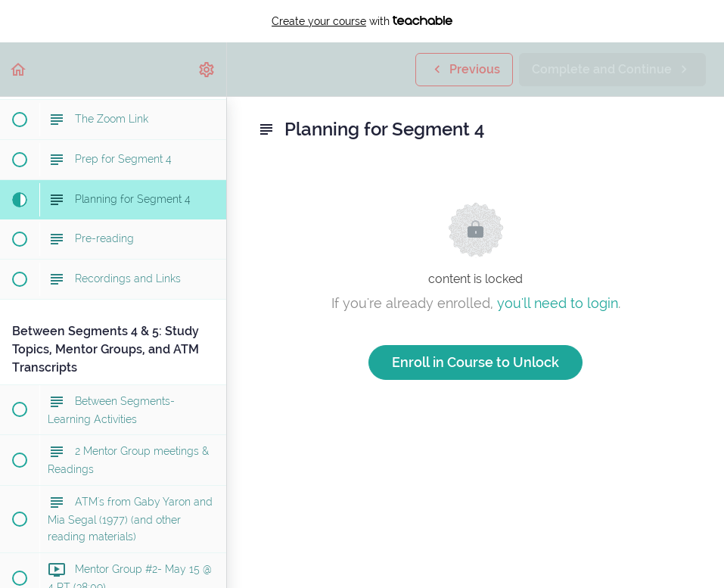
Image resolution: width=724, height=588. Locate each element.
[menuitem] (207, 69)
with (362, 21)
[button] (19, 69)
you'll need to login (558, 303)
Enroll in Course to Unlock (475, 362)
